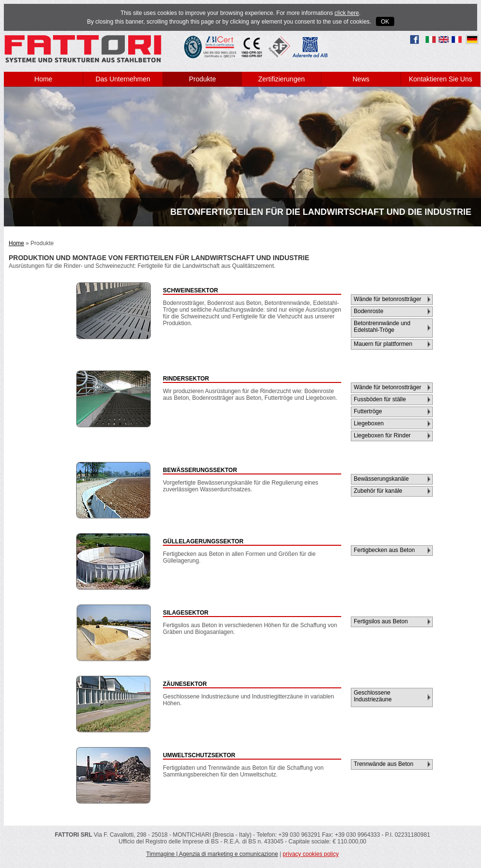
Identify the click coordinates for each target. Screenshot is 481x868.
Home (43, 79)
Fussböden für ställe (380, 399)
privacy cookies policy (311, 854)
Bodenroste (368, 311)
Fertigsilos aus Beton (381, 621)
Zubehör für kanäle (378, 491)
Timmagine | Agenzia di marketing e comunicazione (212, 854)
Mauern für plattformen (383, 344)
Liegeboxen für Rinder (382, 435)
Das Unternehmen (123, 79)
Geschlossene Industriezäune (373, 696)
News (361, 79)
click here (347, 13)
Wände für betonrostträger (387, 299)
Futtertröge (368, 411)
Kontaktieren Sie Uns (441, 79)
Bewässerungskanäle (381, 479)
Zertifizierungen (282, 79)
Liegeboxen (369, 423)
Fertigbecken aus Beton (384, 550)
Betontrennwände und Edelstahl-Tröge (382, 327)
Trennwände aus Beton (384, 764)
